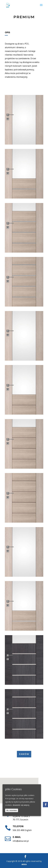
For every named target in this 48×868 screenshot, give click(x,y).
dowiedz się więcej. (21, 805)
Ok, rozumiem (12, 810)
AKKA (24, 864)
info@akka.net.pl (21, 841)
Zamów (24, 754)
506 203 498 (18, 830)
